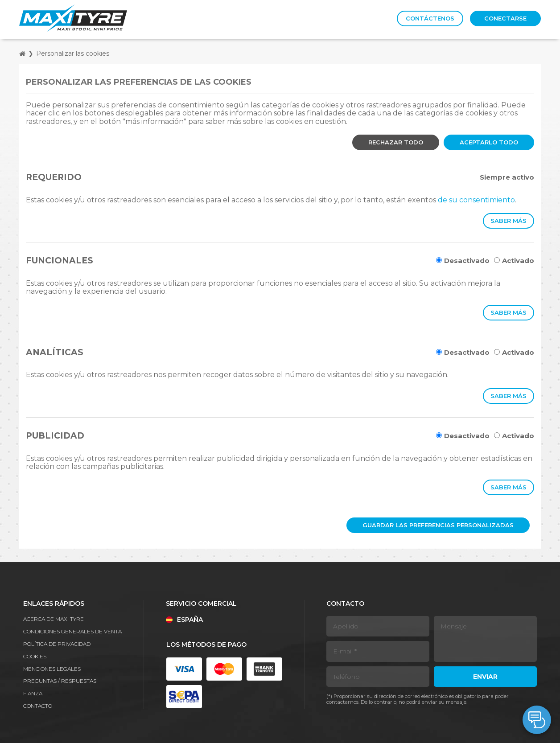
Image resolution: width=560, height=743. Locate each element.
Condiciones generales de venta (72, 631)
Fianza (33, 693)
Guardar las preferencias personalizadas (438, 525)
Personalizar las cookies (73, 53)
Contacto (38, 706)
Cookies (35, 656)
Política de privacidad (57, 644)
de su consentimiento (476, 200)
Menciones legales (52, 669)
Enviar (485, 677)
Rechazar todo (396, 142)
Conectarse (505, 18)
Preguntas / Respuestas (60, 681)
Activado (514, 261)
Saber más (509, 221)
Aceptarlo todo (489, 142)
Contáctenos (430, 18)
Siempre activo (507, 177)
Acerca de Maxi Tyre (54, 619)
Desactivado (463, 261)
